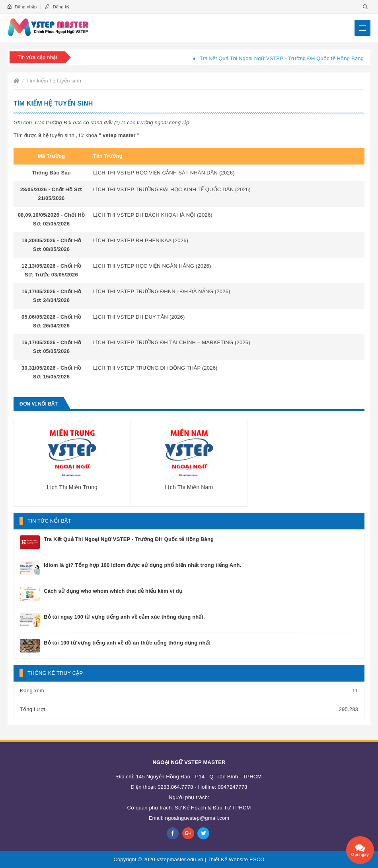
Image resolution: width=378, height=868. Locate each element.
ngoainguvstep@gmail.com (197, 818)
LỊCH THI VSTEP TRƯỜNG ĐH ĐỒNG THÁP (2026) (155, 368)
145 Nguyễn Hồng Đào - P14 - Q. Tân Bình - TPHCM (199, 777)
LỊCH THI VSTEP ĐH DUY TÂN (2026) (139, 317)
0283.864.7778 (175, 787)
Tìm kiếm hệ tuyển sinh (54, 81)
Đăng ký (57, 7)
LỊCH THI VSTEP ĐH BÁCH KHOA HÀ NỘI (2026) (153, 215)
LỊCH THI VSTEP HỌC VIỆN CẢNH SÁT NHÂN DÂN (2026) (164, 173)
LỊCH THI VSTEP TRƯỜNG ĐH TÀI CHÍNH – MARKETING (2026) (172, 342)
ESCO (257, 859)
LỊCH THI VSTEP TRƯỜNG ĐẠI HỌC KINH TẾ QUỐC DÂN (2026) (172, 189)
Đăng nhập (22, 7)
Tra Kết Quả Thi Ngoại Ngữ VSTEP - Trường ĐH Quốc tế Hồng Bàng (287, 58)
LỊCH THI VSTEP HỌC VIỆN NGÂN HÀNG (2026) (152, 266)
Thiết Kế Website (228, 859)
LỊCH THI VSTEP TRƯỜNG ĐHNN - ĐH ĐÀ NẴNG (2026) (162, 291)
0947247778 (232, 787)
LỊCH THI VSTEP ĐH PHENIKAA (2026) (141, 240)
